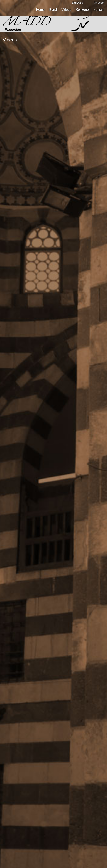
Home (40, 10)
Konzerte (82, 10)
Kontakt (99, 10)
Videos (66, 10)
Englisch (78, 3)
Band (53, 10)
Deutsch (99, 3)
